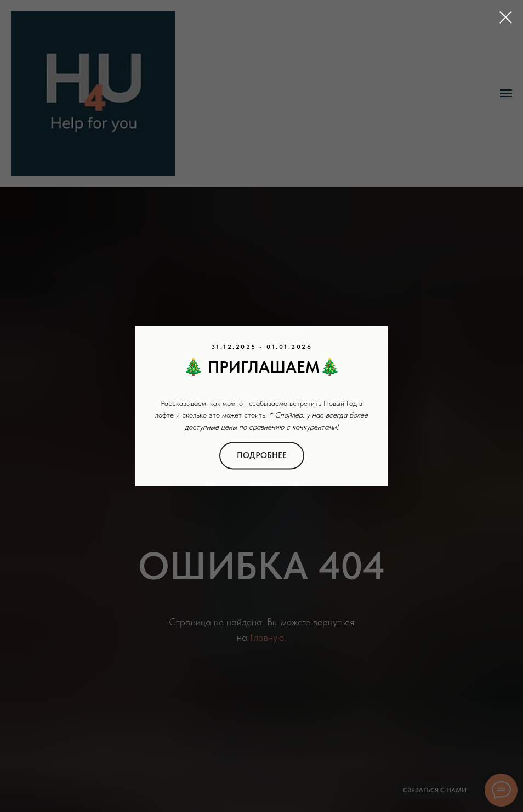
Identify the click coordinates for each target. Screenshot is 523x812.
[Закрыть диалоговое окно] (506, 17)
